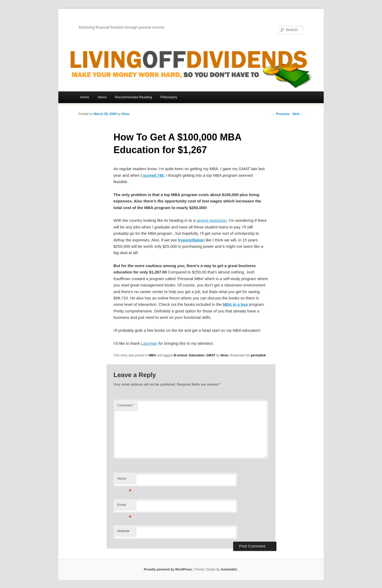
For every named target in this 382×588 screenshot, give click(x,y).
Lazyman (149, 343)
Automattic (229, 569)
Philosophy (169, 97)
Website (123, 531)
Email (124, 506)
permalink (258, 355)
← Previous (281, 114)
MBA (152, 355)
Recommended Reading (133, 97)
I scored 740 (152, 175)
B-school (181, 355)
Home (84, 97)
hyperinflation (191, 240)
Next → (298, 114)
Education (197, 355)
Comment (126, 405)
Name (124, 480)
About (102, 97)
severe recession (212, 220)
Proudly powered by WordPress (168, 569)
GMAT (211, 355)
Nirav (125, 114)
